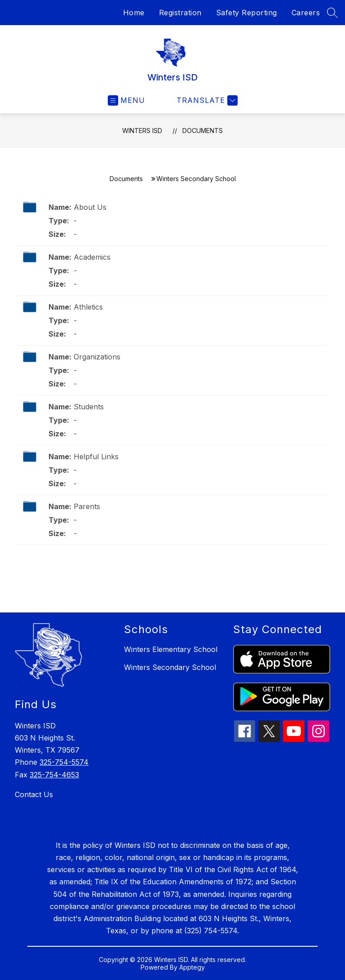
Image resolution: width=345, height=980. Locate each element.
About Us (90, 207)
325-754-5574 (64, 762)
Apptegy (192, 967)
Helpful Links (96, 457)
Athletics (88, 307)
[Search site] (332, 13)
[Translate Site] (206, 100)
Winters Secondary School (170, 667)
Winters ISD (142, 131)
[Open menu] (126, 100)
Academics (92, 257)
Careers (306, 13)
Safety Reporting (247, 13)
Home (134, 13)
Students (89, 407)
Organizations (97, 357)
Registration (180, 13)
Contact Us (34, 794)
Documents (203, 131)
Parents (87, 506)
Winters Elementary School (171, 649)
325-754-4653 (54, 775)
